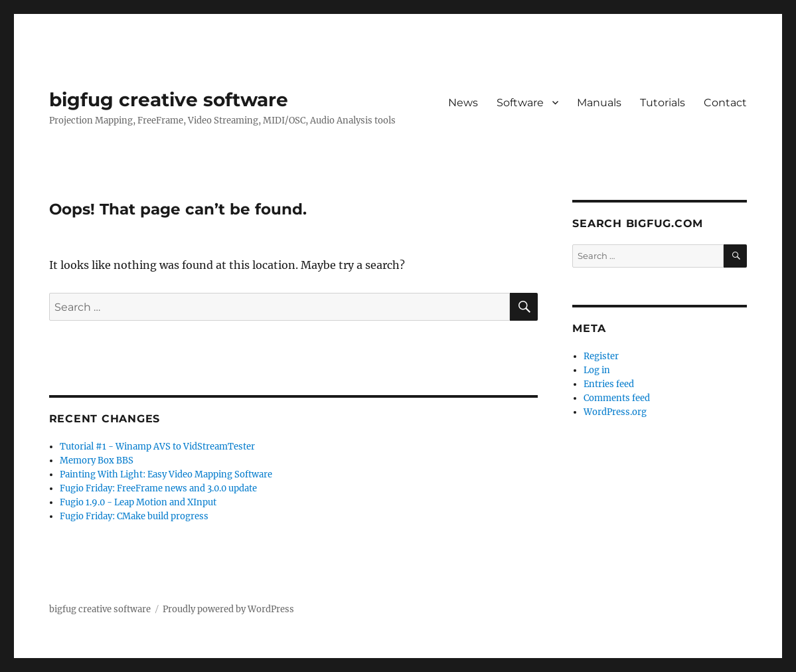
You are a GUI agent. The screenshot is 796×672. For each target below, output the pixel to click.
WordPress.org (615, 412)
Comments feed (617, 398)
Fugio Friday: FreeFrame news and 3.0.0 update (158, 488)
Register (601, 356)
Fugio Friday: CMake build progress (134, 516)
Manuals (599, 103)
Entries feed (609, 384)
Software (520, 103)
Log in (597, 370)
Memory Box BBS (97, 461)
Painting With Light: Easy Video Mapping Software (166, 474)
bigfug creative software (169, 100)
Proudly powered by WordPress (228, 609)
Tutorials (663, 103)
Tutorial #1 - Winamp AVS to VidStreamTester (157, 447)
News (463, 103)
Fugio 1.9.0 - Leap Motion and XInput (138, 502)
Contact (725, 103)
